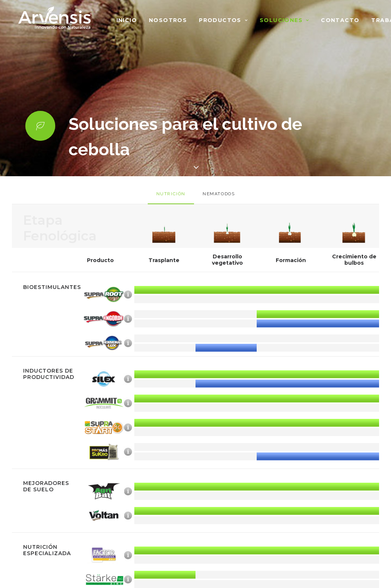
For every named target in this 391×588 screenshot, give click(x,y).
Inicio (127, 20)
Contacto (340, 20)
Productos (223, 20)
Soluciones (284, 20)
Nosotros (168, 20)
